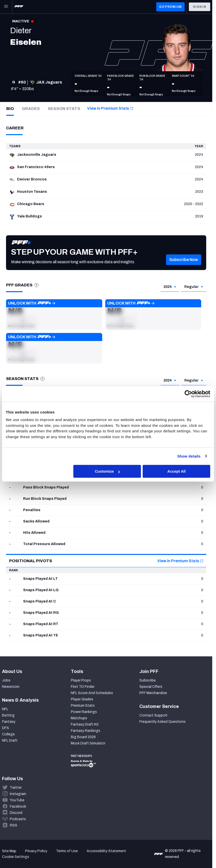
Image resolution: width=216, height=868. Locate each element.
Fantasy (9, 722)
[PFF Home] (19, 7)
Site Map (9, 851)
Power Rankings (84, 712)
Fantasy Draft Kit (85, 724)
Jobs (6, 680)
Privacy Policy (36, 851)
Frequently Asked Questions (163, 722)
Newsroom (11, 687)
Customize (107, 471)
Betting (8, 715)
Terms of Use (67, 851)
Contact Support (153, 715)
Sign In (200, 7)
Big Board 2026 (83, 737)
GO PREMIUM (170, 7)
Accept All (176, 471)
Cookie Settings (16, 857)
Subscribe (148, 680)
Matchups (79, 718)
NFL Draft (10, 741)
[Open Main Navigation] (6, 7)
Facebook (18, 806)
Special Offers (151, 687)
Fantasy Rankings (86, 731)
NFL (5, 709)
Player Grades (82, 699)
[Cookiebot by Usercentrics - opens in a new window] (188, 394)
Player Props (81, 680)
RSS (14, 825)
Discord (16, 813)
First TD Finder (83, 687)
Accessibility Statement (106, 851)
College (8, 734)
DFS (6, 728)
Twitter (16, 788)
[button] (54, 315)
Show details (189, 456)
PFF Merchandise (153, 693)
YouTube (17, 800)
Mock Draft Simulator (88, 743)
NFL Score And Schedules (92, 693)
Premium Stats (83, 706)
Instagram (18, 794)
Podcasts (18, 819)
